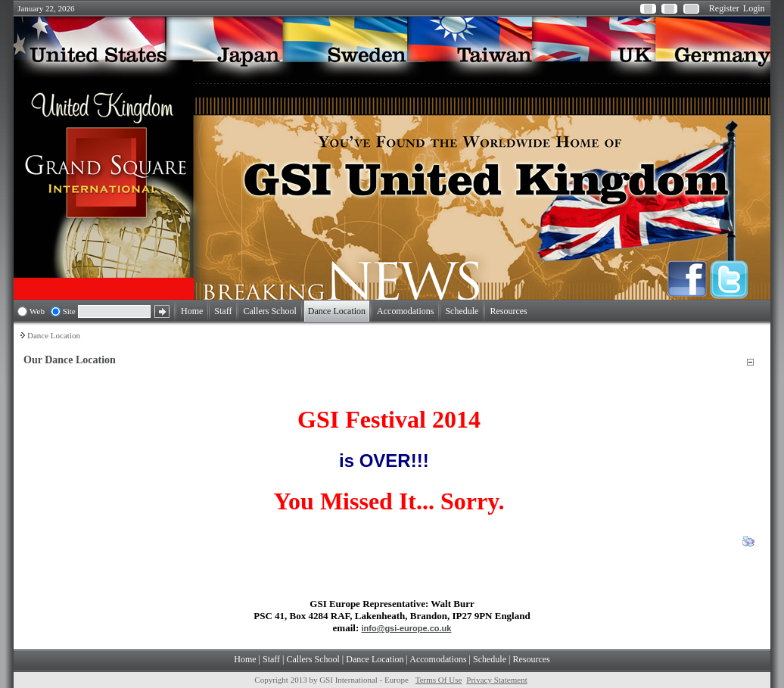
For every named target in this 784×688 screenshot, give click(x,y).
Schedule (490, 659)
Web (37, 311)
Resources (531, 659)
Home (245, 659)
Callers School (313, 659)
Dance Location (54, 335)
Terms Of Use (439, 680)
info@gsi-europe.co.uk (407, 628)
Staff (271, 659)
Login (754, 8)
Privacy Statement (496, 680)
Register (724, 8)
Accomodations (438, 659)
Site (69, 311)
